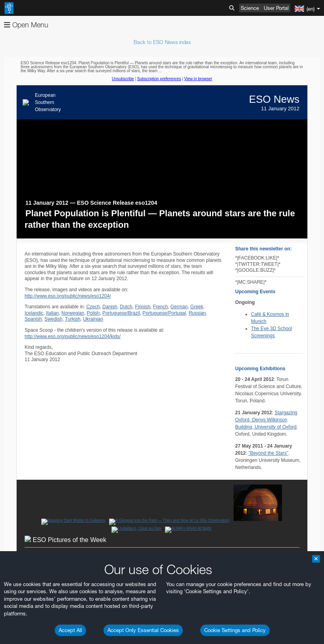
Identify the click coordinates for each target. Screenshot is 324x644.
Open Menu (26, 25)
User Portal (276, 8)
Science (250, 8)
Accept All (70, 630)
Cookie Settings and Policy (235, 630)
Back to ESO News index (162, 42)
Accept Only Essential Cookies (143, 630)
